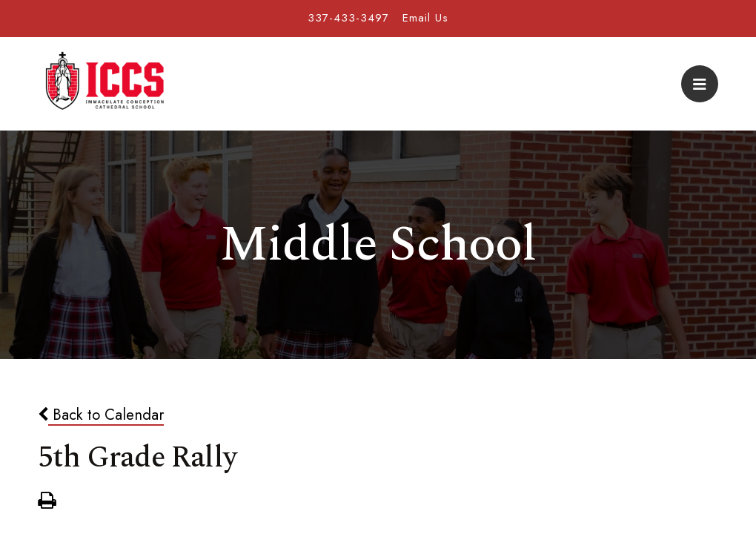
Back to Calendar (101, 415)
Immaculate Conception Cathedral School (105, 84)
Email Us (425, 18)
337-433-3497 (348, 18)
